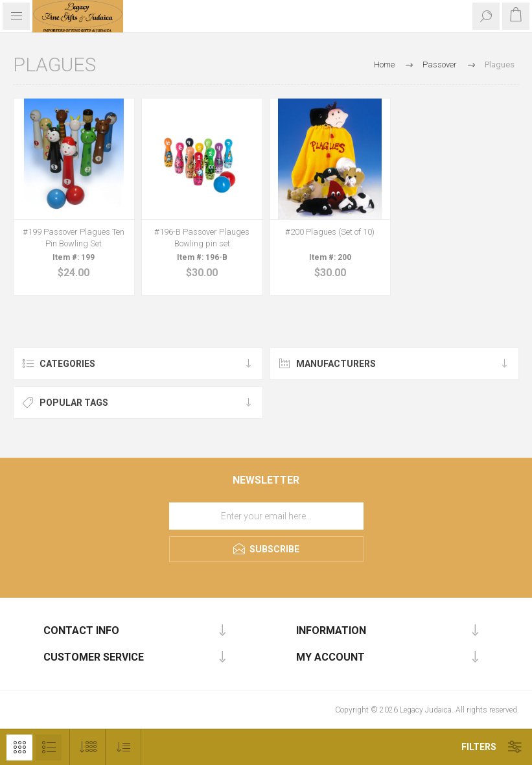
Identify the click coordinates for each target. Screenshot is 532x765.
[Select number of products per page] (88, 747)
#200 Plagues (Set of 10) (330, 232)
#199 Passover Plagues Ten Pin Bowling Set (74, 238)
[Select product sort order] (123, 747)
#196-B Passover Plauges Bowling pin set (202, 238)
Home (384, 65)
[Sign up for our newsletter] (266, 516)
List (49, 747)
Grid (19, 747)
